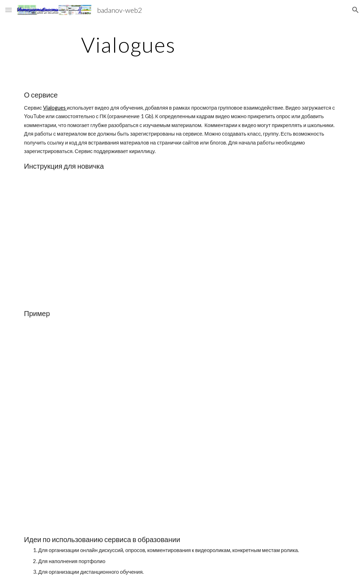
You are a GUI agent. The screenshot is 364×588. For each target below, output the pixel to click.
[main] (129, 44)
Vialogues (55, 108)
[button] (9, 10)
